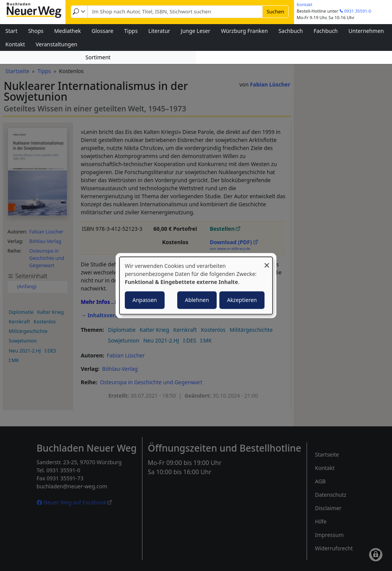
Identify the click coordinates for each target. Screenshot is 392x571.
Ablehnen (197, 300)
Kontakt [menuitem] (15, 44)
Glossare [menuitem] (102, 31)
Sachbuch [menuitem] (291, 31)
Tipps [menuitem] (131, 31)
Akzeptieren (242, 300)
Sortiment (98, 57)
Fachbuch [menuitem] (326, 31)
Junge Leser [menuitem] (195, 31)
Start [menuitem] (11, 31)
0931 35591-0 (358, 11)
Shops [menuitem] (36, 31)
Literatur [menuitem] (159, 31)
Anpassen (145, 300)
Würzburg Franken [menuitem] (244, 31)
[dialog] (196, 285)
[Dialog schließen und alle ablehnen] (267, 262)
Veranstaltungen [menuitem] (56, 44)
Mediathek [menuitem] (68, 31)
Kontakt (305, 4)
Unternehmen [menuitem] (366, 31)
